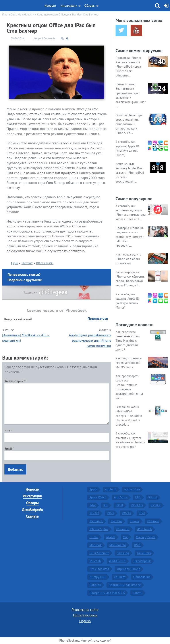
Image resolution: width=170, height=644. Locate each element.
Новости (50, 6)
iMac (93, 505)
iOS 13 (127, 513)
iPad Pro (116, 521)
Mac (126, 537)
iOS (106, 505)
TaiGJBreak (144, 553)
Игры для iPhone (128, 569)
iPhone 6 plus (99, 529)
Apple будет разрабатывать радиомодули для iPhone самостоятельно (90, 340)
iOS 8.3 (94, 513)
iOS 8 (119, 505)
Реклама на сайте (85, 610)
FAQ (138, 497)
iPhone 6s (123, 529)
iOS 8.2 (156, 505)
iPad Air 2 (96, 521)
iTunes (94, 537)
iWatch (111, 537)
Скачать (32, 516)
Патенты (95, 585)
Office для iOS (45, 263)
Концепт (120, 577)
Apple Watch (98, 497)
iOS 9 (111, 513)
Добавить (15, 469)
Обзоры (90, 6)
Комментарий (15, 381)
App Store (121, 497)
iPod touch (145, 529)
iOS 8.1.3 (137, 505)
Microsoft (27, 263)
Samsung (123, 553)
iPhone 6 (153, 521)
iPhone (134, 521)
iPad (142, 513)
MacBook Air (118, 545)
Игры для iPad (99, 569)
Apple (14, 263)
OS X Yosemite (99, 553)
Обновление (142, 577)
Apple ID (111, 489)
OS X (137, 545)
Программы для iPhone (125, 585)
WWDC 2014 (117, 561)
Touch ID (95, 561)
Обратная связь (85, 615)
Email (9, 449)
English (85, 621)
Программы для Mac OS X (107, 593)
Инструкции (69, 6)
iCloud (153, 497)
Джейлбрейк (32, 510)
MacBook (96, 545)
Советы (138, 593)
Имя (8, 431)
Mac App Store (146, 537)
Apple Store (132, 489)
